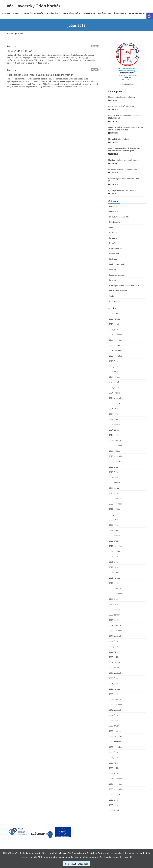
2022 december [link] (115, 498)
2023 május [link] (114, 477)
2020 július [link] (113, 599)
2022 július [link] (113, 514)
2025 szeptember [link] (116, 351)
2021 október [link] (114, 551)
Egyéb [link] (95, 46)
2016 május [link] (114, 763)
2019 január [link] (114, 668)
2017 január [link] (114, 726)
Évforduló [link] (113, 233)
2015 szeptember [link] (116, 789)
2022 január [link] (114, 541)
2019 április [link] (114, 657)
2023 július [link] (113, 467)
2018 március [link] (115, 689)
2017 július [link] (113, 715)
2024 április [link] (114, 419)
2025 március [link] (115, 377)
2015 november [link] (116, 784)
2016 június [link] (114, 758)
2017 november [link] (116, 705)
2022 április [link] (114, 530)
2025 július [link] (113, 361)
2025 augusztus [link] (116, 356)
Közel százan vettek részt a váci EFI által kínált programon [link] (40, 75)
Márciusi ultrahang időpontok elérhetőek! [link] (125, 160)
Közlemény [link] (114, 259)
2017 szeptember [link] (116, 710)
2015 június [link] (114, 800)
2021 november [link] (116, 546)
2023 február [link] (114, 488)
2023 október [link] (114, 451)
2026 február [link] (114, 324)
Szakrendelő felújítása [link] (118, 291)
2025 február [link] (114, 382)
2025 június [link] (114, 366)
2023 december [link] (115, 440)
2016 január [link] (114, 773)
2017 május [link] (114, 720)
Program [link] (113, 280)
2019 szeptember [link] (116, 636)
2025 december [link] (115, 335)
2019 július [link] (113, 641)
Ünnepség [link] (113, 301)
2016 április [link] (114, 768)
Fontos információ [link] (117, 248)
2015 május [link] (114, 805)
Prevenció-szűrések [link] (117, 275)
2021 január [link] (114, 583)
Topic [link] (111, 296)
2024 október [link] (114, 393)
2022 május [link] (114, 525)
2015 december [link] (115, 779)
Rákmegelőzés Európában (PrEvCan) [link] (124, 285)
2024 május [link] (114, 414)
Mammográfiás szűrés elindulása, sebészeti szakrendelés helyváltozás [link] (126, 128)
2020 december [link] (115, 588)
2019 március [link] (115, 662)
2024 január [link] (114, 435)
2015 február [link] (114, 810)
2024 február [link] (114, 430)
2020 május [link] (114, 604)
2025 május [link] (114, 372)
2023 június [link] (114, 472)
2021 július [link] (113, 557)
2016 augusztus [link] (116, 747)
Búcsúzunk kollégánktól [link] (119, 217)
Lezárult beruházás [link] (117, 264)
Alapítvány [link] (113, 211)
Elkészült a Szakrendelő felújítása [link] (122, 97)
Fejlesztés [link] (113, 238)
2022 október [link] (114, 509)
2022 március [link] (115, 536)
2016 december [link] (115, 731)
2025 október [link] (114, 345)
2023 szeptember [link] (116, 456)
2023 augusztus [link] (116, 462)
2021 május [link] (114, 567)
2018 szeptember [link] (116, 673)
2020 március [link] (115, 609)
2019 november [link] (116, 631)
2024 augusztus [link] (116, 403)
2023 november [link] (116, 446)
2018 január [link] (114, 694)
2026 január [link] (114, 329)
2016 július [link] (113, 752)
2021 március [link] (115, 578)
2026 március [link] (115, 319)
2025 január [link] (114, 387)
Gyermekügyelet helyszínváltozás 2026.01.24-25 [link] (127, 180)
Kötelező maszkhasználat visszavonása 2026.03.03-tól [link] (124, 117)
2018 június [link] (114, 684)
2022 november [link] (116, 504)
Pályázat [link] (113, 270)
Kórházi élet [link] (114, 254)
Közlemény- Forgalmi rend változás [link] (123, 169)
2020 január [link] (114, 620)
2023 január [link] (114, 493)
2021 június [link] (114, 562)
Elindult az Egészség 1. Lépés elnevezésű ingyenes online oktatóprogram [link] (125, 150)
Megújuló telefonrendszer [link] (119, 139)
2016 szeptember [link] (116, 742)
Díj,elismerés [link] (114, 222)
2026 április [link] (114, 314)
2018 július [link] (113, 678)
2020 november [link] (116, 594)
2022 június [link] (114, 520)
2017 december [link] (115, 699)
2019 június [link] (114, 647)
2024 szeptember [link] (116, 398)
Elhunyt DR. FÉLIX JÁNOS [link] (21, 51)
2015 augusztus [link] (116, 794)
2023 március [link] (115, 483)
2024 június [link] (114, 409)
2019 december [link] (115, 625)
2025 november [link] (116, 340)
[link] (150, 16)
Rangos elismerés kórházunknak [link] (121, 106)
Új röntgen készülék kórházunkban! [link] (123, 190)
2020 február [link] (114, 615)
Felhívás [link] (112, 243)
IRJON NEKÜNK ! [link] (127, 84)
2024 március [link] (115, 425)
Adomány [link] (113, 206)
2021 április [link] (114, 573)
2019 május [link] (114, 652)
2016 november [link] (116, 736)
